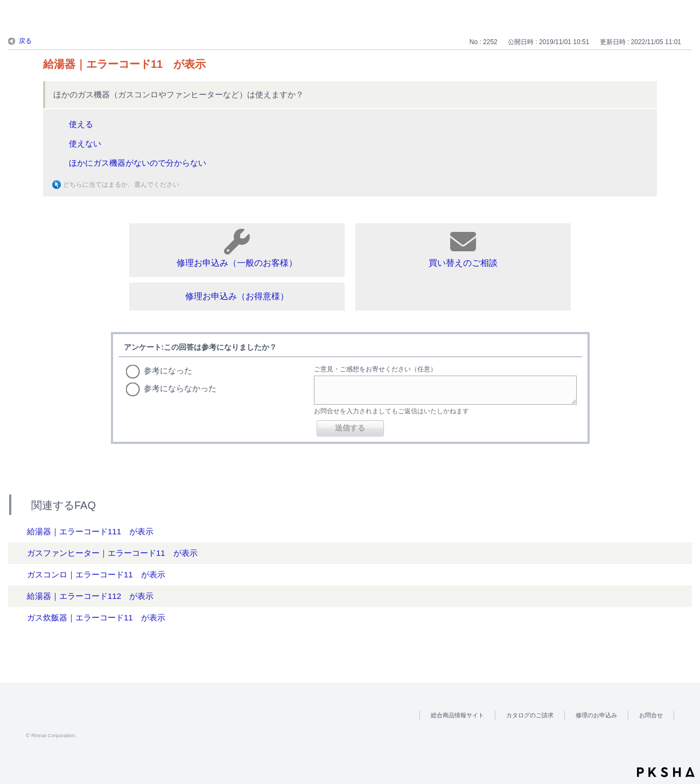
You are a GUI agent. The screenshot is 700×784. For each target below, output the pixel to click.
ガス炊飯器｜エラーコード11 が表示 (96, 617)
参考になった (168, 370)
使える (81, 124)
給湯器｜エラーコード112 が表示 (90, 596)
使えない (85, 143)
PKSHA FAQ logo (666, 772)
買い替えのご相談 (463, 248)
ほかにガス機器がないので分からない (138, 163)
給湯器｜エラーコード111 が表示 (90, 531)
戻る (25, 41)
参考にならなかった (180, 388)
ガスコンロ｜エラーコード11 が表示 (96, 574)
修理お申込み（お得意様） (237, 296)
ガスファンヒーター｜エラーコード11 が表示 (112, 553)
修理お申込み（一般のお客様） (237, 248)
